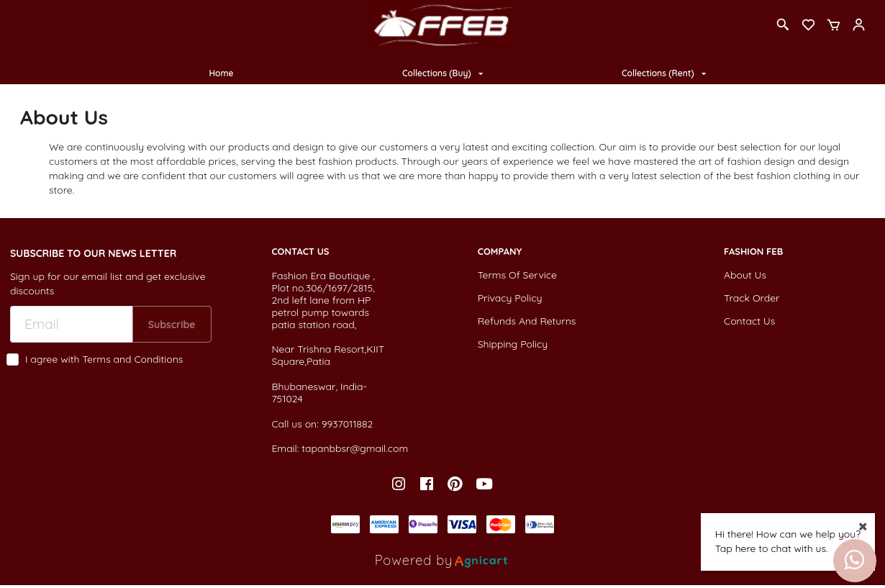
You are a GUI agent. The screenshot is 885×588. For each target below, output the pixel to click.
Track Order (752, 298)
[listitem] (400, 484)
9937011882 (348, 424)
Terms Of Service (517, 275)
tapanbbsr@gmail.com (355, 448)
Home (221, 73)
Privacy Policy (510, 298)
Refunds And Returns (527, 321)
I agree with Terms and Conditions (104, 359)
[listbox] (442, 74)
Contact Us (749, 321)
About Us (745, 275)
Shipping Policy (513, 344)
